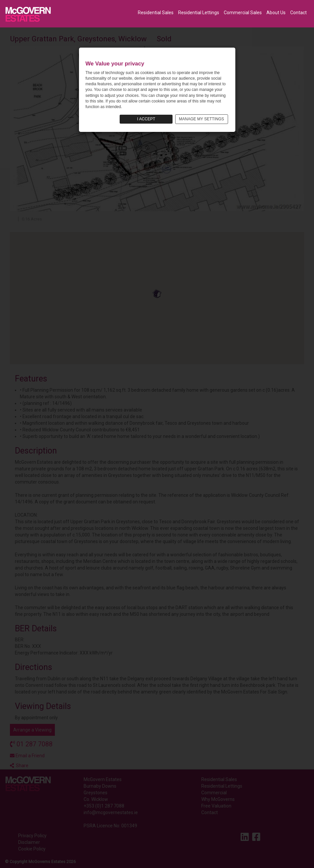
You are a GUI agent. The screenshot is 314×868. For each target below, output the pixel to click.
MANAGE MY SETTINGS (201, 119)
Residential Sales (156, 13)
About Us (276, 13)
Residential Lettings (199, 13)
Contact (298, 13)
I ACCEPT (146, 119)
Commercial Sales (243, 13)
